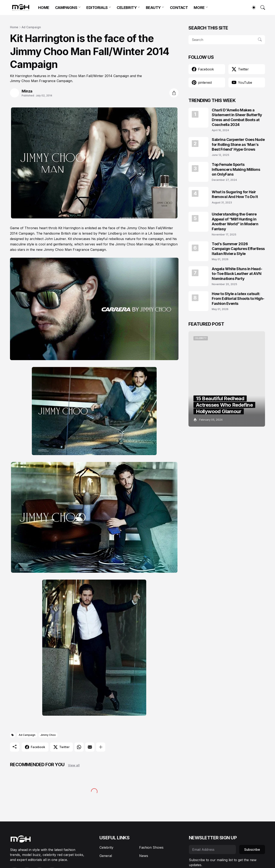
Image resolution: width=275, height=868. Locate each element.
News (144, 856)
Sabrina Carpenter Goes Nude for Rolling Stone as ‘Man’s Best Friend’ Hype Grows (238, 144)
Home (14, 27)
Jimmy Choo (48, 735)
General (106, 856)
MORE (199, 8)
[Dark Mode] (252, 7)
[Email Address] (212, 850)
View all (74, 765)
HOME (44, 8)
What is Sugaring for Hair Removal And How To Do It (235, 194)
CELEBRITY (127, 8)
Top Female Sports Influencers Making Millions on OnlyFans (236, 169)
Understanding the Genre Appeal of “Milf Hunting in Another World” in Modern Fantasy (235, 221)
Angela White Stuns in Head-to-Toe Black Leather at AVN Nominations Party (237, 274)
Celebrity (106, 847)
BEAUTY (153, 8)
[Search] (261, 7)
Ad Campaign (31, 27)
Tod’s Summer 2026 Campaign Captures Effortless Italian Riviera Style (238, 249)
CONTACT (179, 8)
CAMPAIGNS (66, 8)
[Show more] (101, 747)
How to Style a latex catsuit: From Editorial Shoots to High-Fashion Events (238, 299)
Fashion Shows (151, 847)
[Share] (174, 93)
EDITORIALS (97, 8)
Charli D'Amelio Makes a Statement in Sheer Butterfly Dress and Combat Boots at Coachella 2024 (237, 117)
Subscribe (252, 850)
